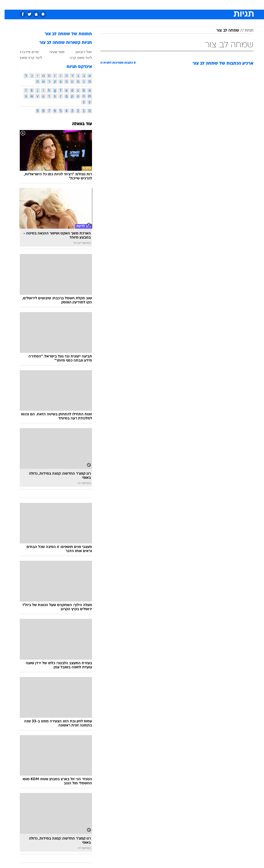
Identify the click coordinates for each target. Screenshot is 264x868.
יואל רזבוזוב (79, 52)
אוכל (132, 4)
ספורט (202, 4)
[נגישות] (7, 4)
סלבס (157, 4)
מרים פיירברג (25, 52)
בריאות (118, 4)
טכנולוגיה (87, 4)
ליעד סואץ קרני (76, 58)
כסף (144, 4)
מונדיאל (187, 4)
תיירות (103, 4)
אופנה (70, 4)
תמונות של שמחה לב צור (64, 34)
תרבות (171, 4)
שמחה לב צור (223, 31)
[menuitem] (200, 5)
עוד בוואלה (77, 124)
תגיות (244, 31)
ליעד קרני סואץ (26, 58)
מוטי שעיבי (52, 52)
